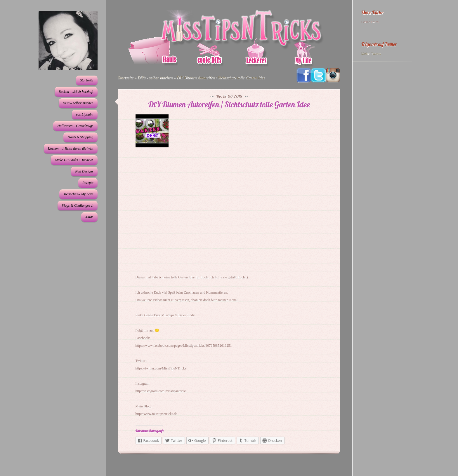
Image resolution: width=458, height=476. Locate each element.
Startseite (87, 80)
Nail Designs (84, 171)
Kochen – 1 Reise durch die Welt (71, 149)
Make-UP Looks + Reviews (74, 160)
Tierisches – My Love (78, 194)
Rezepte (88, 183)
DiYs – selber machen (78, 103)
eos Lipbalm (85, 114)
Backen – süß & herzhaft (76, 92)
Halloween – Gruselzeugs (75, 126)
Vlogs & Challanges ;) (77, 205)
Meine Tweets (371, 54)
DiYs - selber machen (155, 78)
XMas (89, 217)
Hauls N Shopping (80, 137)
